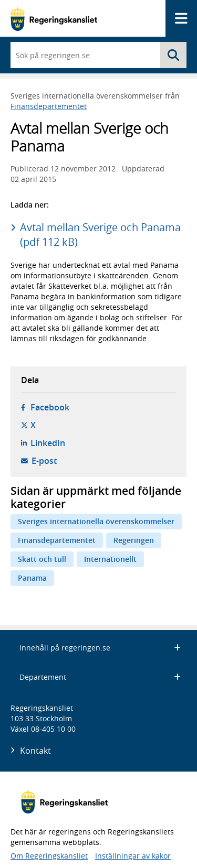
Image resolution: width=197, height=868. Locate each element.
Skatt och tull (42, 559)
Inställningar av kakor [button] (133, 856)
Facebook (50, 407)
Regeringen (134, 540)
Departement (100, 677)
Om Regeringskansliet (49, 856)
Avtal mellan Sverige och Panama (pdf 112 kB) (100, 235)
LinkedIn (48, 443)
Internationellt (110, 559)
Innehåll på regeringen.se (100, 648)
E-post (44, 461)
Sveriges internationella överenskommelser (96, 521)
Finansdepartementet (49, 106)
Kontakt (35, 751)
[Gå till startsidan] (54, 19)
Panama (32, 578)
